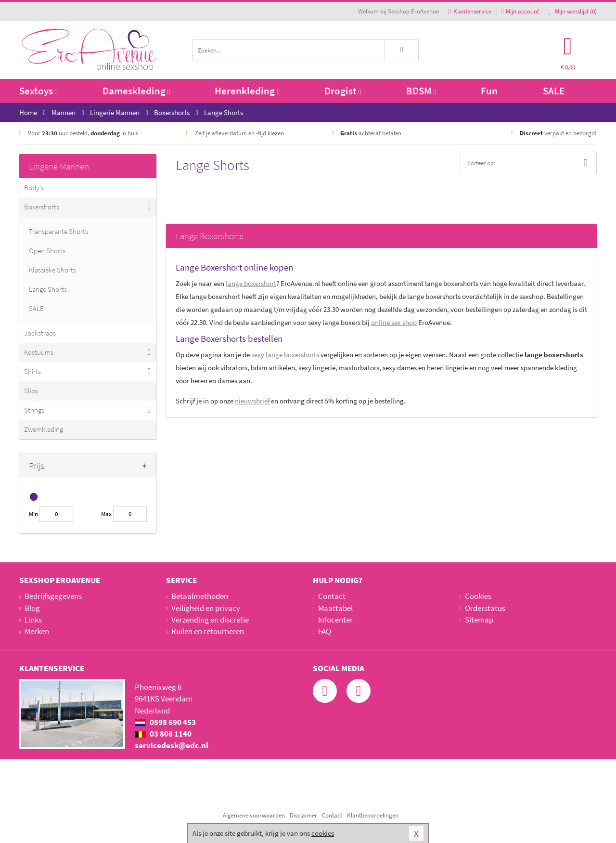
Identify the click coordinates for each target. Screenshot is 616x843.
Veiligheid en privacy (206, 608)
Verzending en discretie (210, 620)
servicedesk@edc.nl (172, 745)
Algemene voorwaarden (254, 815)
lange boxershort (251, 283)
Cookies (478, 596)
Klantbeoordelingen (373, 815)
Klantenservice (470, 11)
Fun (489, 91)
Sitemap (479, 620)
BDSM (421, 91)
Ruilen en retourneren (208, 631)
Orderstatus (485, 608)
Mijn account (520, 11)
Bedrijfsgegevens (53, 596)
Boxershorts (42, 207)
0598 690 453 (165, 722)
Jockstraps (40, 333)
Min (33, 514)
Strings (34, 410)
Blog (32, 608)
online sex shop (394, 322)
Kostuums (39, 352)
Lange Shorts (48, 289)
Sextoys (38, 91)
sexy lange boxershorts (285, 355)
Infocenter (335, 620)
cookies (323, 833)
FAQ (325, 631)
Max (106, 514)
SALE (554, 91)
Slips (31, 391)
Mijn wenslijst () (573, 11)
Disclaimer (303, 815)
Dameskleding (136, 91)
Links (33, 620)
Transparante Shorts (58, 231)
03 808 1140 (163, 734)
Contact (332, 596)
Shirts (32, 371)
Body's (34, 188)
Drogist (343, 91)
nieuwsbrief (252, 401)
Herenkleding (247, 91)
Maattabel (335, 608)
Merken (37, 631)
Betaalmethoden (200, 596)
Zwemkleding (44, 429)
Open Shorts (47, 251)
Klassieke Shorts (52, 270)
